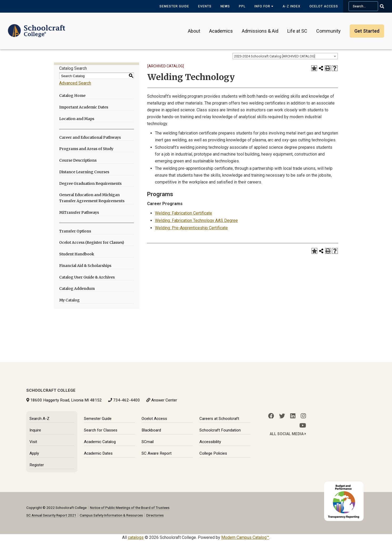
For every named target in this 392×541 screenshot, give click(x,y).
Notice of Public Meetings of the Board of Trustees (130, 508)
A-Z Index (292, 6)
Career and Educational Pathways (90, 137)
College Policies (213, 453)
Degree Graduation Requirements (90, 183)
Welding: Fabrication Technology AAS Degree (196, 220)
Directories (155, 515)
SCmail (148, 442)
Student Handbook (77, 254)
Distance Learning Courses (84, 172)
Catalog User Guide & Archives (87, 277)
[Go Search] (385, 6)
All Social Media (288, 434)
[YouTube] (303, 425)
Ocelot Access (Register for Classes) (92, 242)
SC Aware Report (157, 453)
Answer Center (164, 400)
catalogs (136, 537)
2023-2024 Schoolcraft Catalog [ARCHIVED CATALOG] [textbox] (275, 56)
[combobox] (285, 56)
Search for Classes (101, 430)
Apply (34, 453)
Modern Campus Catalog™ (245, 537)
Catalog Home (72, 96)
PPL (242, 6)
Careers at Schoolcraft (219, 419)
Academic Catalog (100, 442)
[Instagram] (303, 416)
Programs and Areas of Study (86, 149)
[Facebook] (271, 416)
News (225, 6)
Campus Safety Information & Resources (111, 515)
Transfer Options (75, 231)
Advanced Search (75, 83)
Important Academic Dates (84, 107)
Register (37, 465)
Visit (33, 442)
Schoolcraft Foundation (220, 430)
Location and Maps (77, 119)
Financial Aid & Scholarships (85, 266)
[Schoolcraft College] (37, 27)
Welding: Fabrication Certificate (184, 213)
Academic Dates (98, 453)
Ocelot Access (324, 6)
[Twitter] (282, 416)
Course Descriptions (78, 160)
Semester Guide (174, 6)
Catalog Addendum (77, 289)
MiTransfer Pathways (79, 212)
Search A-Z (39, 419)
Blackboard (151, 430)
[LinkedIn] (293, 416)
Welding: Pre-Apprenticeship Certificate (191, 228)
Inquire (35, 430)
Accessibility (210, 442)
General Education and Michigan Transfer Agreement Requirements (92, 198)
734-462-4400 (127, 400)
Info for (264, 6)
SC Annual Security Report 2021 (51, 515)
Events (205, 6)
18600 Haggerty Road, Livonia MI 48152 (66, 400)
